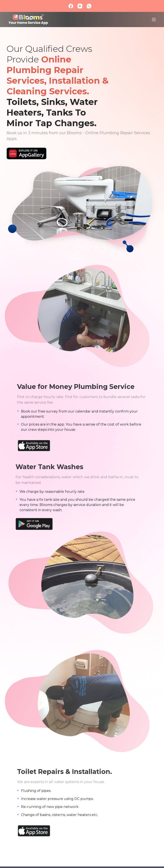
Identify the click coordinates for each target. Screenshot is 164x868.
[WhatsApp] (89, 6)
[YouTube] (80, 6)
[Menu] (154, 20)
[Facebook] (71, 6)
